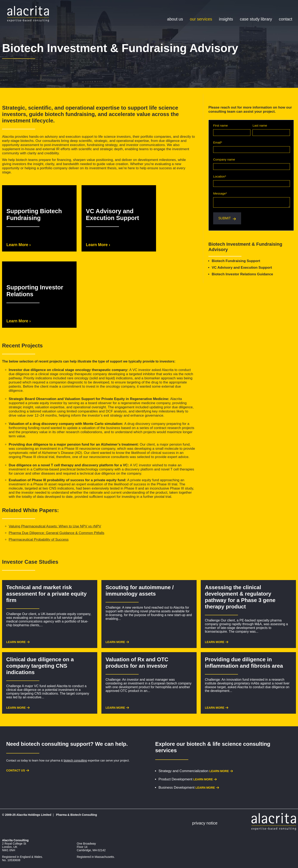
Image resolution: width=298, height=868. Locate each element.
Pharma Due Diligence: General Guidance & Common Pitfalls (56, 533)
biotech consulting (75, 760)
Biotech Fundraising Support (236, 261)
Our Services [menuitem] (201, 19)
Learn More (16, 642)
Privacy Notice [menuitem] (205, 823)
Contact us (16, 770)
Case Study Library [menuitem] (256, 19)
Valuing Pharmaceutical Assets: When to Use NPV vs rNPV (55, 526)
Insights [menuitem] (226, 19)
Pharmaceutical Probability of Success (39, 540)
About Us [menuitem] (175, 19)
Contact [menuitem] (286, 19)
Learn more (219, 771)
